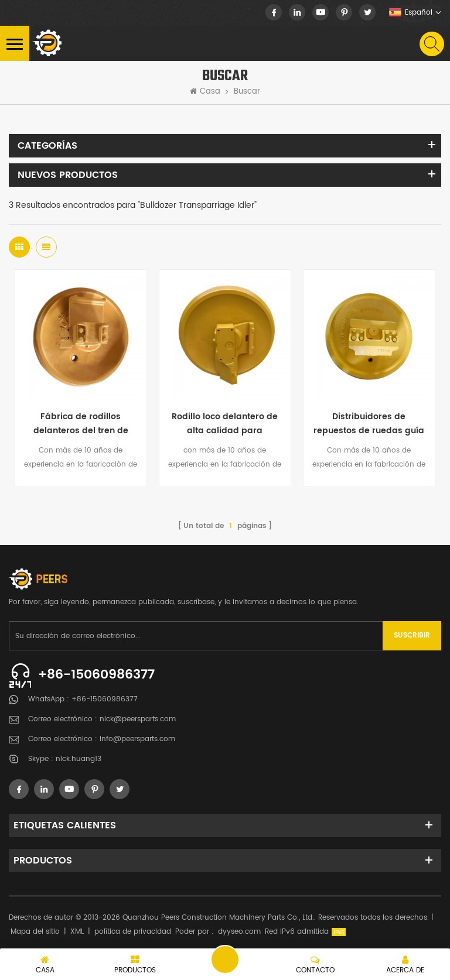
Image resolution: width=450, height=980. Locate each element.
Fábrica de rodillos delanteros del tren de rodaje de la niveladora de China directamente (81, 424)
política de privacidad (133, 932)
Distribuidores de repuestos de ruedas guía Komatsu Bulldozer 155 (369, 424)
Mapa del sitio (35, 932)
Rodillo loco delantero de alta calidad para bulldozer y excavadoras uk (225, 424)
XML (77, 932)
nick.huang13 (79, 759)
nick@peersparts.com (138, 719)
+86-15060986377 (96, 675)
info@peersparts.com (137, 739)
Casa (205, 92)
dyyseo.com (239, 932)
